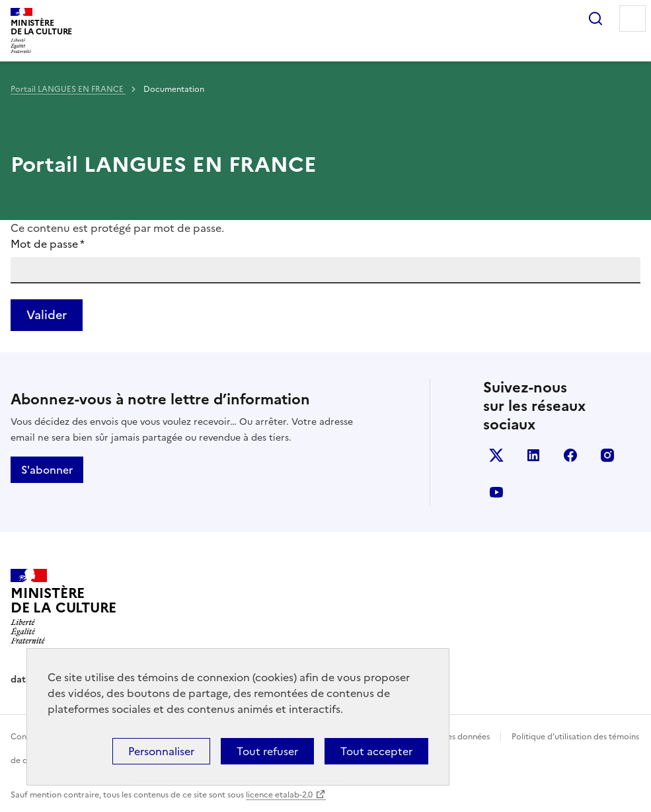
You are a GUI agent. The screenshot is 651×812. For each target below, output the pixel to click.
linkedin (533, 455)
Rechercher (595, 18)
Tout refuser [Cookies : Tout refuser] (267, 751)
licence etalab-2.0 (279, 795)
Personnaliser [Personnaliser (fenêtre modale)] (161, 751)
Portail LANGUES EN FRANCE (68, 89)
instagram (607, 455)
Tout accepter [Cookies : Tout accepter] (376, 751)
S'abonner (47, 470)
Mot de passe (48, 244)
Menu (632, 18)
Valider (47, 315)
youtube (496, 492)
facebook (570, 455)
